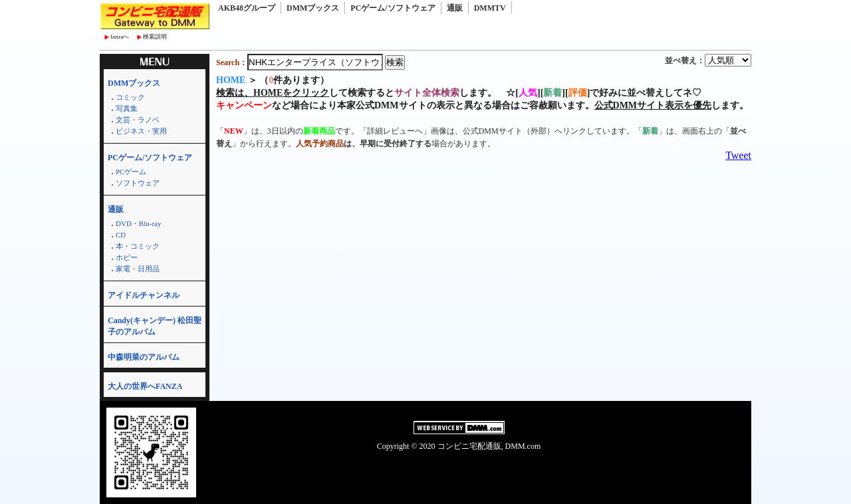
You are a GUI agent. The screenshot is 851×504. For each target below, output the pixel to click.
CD (121, 235)
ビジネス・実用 (141, 131)
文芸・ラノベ (138, 120)
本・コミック (138, 246)
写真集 (127, 108)
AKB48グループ (247, 8)
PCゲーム (131, 172)
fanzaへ (120, 37)
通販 (455, 8)
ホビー (127, 257)
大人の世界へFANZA (145, 386)
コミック (130, 97)
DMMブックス (313, 8)
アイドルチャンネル (144, 295)
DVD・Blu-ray (138, 223)
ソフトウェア (138, 183)
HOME (231, 80)
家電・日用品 (138, 269)
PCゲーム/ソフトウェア (393, 8)
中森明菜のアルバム (144, 357)
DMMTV (490, 8)
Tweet (738, 155)
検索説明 (155, 37)
